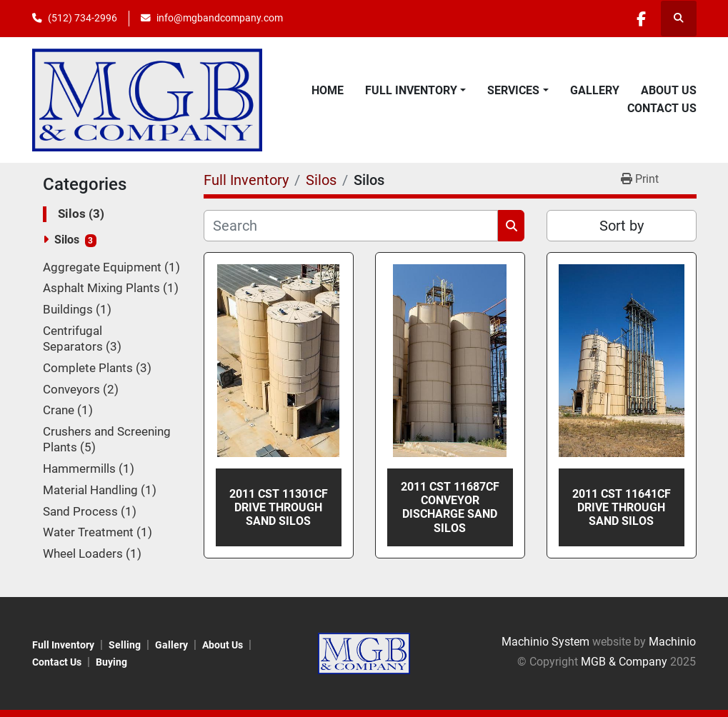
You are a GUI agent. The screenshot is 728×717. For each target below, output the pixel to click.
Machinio (672, 642)
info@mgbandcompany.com (220, 18)
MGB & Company (624, 662)
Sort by (622, 226)
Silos (67, 240)
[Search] (351, 226)
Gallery (595, 90)
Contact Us (662, 108)
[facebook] (642, 19)
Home (328, 90)
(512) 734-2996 (83, 18)
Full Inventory (411, 90)
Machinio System (545, 642)
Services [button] (513, 90)
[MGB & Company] (364, 652)
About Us (669, 90)
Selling (125, 645)
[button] (415, 91)
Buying (111, 662)
